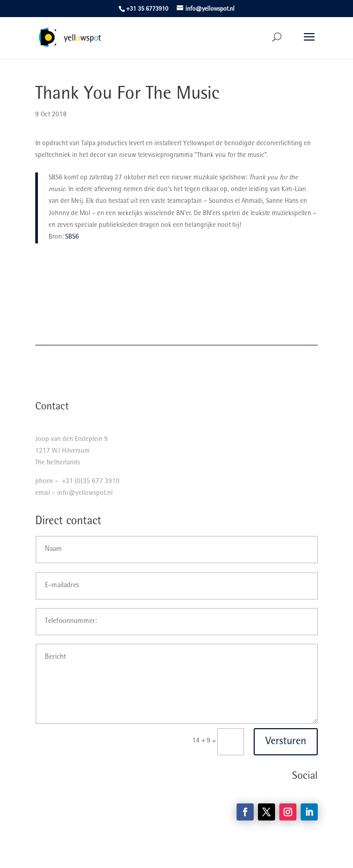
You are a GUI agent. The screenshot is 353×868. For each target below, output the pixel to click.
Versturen (286, 742)
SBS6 (72, 237)
